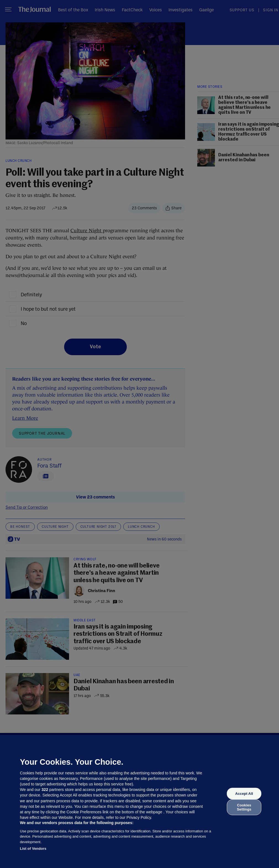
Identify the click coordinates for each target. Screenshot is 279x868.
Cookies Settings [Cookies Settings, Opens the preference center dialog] (244, 807)
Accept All (244, 794)
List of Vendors (33, 849)
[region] (139, 801)
